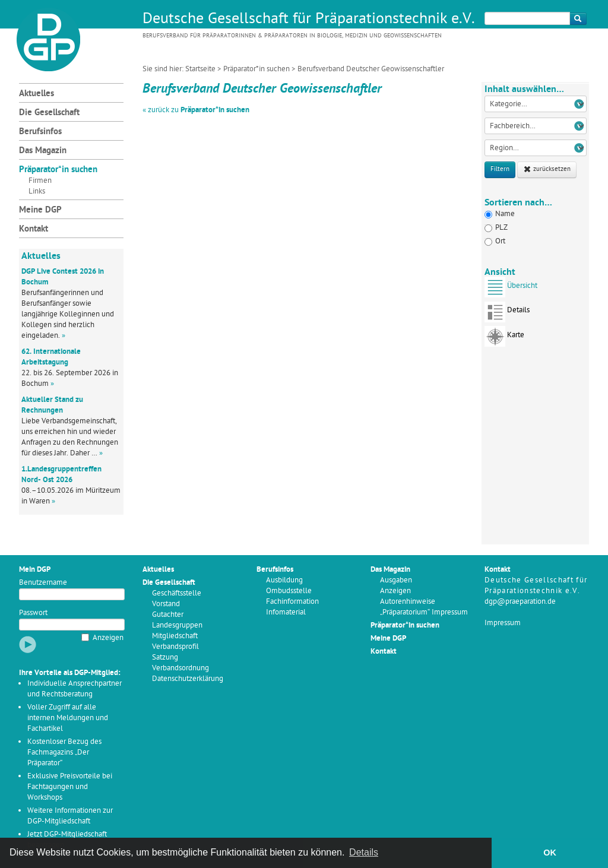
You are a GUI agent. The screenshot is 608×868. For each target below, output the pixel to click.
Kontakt (34, 229)
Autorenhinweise (408, 602)
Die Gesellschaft (49, 113)
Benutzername (43, 583)
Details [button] (364, 852)
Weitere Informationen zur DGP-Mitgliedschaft (70, 816)
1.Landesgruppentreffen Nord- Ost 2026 (61, 475)
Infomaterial (286, 612)
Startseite (200, 69)
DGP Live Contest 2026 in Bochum (63, 277)
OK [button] (550, 853)
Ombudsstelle (289, 591)
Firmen (40, 181)
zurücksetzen (547, 170)
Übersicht (511, 289)
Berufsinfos (40, 132)
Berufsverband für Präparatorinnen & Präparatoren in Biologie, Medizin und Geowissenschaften (292, 36)
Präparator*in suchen (256, 69)
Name (500, 214)
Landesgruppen (177, 625)
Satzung (165, 658)
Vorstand (166, 604)
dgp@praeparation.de (520, 602)
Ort (495, 241)
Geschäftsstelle (177, 593)
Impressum (503, 623)
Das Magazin (43, 151)
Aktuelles (37, 94)
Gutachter (168, 615)
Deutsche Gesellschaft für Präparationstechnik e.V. (309, 20)
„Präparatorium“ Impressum (424, 612)
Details (507, 314)
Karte (504, 339)
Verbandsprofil (175, 647)
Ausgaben (396, 580)
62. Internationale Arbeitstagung (51, 357)
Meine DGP (40, 210)
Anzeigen (108, 638)
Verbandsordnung (180, 668)
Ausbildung (284, 580)
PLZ (496, 228)
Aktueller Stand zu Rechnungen (52, 405)
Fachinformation (292, 602)
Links (37, 191)
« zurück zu (196, 110)
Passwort (33, 613)
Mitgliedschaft (175, 636)
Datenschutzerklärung (188, 679)
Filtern (500, 170)
